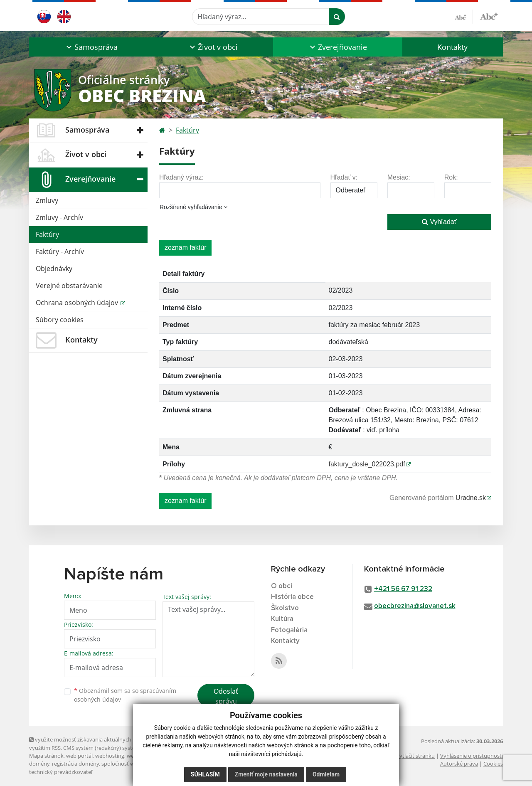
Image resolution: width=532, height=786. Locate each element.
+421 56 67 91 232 (403, 589)
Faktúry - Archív (60, 251)
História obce (292, 597)
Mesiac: (399, 177)
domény (39, 764)
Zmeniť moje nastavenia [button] (266, 774)
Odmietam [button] (326, 774)
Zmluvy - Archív (59, 217)
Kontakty (452, 47)
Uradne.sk (471, 498)
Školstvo (285, 608)
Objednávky (54, 269)
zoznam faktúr (185, 248)
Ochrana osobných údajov (78, 303)
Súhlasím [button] (205, 774)
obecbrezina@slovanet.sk (415, 606)
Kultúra (282, 619)
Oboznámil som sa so (125, 695)
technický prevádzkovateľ (61, 772)
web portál (79, 756)
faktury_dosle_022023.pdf (367, 464)
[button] (91, 47)
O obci (282, 586)
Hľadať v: (344, 177)
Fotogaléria (289, 630)
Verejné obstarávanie (69, 286)
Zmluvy (47, 200)
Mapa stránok (46, 756)
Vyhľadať (439, 222)
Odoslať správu (226, 696)
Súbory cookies (60, 320)
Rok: (451, 177)
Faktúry (47, 234)
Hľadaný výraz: (181, 177)
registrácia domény (75, 764)
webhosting (110, 756)
